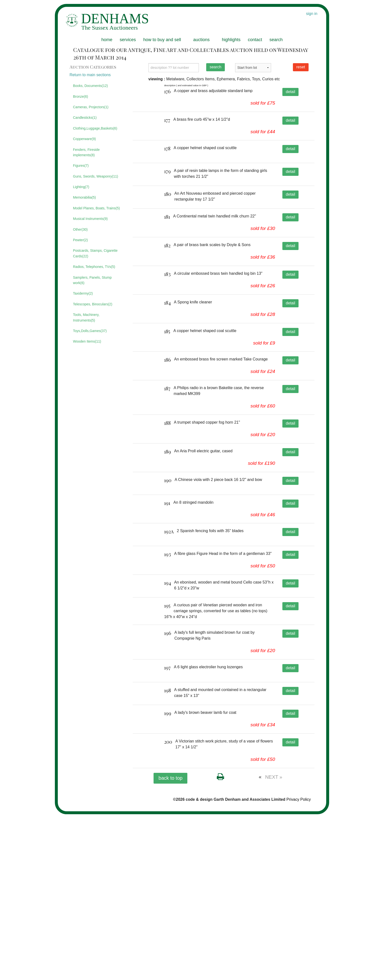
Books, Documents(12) (90, 86)
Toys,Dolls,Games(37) (90, 331)
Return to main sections (90, 75)
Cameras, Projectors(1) (91, 107)
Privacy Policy (299, 965)
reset (301, 67)
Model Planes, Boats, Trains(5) (96, 208)
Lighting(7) (81, 187)
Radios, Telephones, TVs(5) (94, 267)
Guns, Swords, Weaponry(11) (96, 176)
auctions (201, 40)
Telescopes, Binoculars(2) (93, 304)
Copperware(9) (84, 139)
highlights (231, 40)
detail (290, 92)
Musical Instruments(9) (90, 219)
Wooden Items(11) (87, 341)
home (107, 40)
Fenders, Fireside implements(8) (86, 152)
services (128, 40)
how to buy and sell (162, 40)
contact (255, 40)
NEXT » (274, 943)
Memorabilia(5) (84, 197)
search (276, 40)
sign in (312, 14)
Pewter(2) (80, 240)
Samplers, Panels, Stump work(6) (92, 280)
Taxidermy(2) (83, 293)
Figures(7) (81, 166)
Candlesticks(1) (85, 118)
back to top (170, 944)
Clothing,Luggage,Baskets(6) (95, 128)
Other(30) (80, 229)
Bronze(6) (80, 96)
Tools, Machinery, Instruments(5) (86, 317)
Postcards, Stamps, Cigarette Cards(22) (95, 253)
